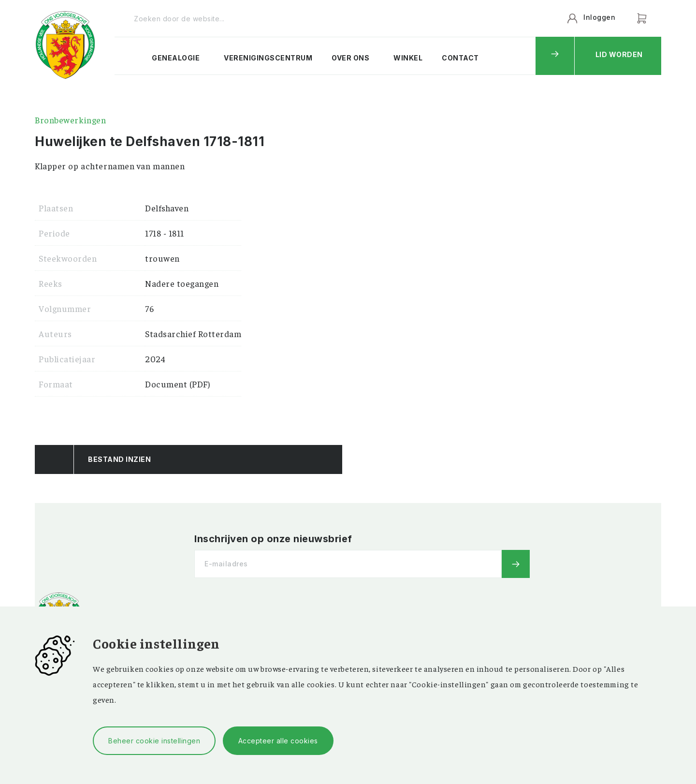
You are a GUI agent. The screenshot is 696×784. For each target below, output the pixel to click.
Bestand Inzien (119, 459)
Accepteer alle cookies (278, 741)
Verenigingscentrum (268, 58)
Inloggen (599, 17)
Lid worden (619, 54)
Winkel (408, 58)
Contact (460, 58)
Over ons (350, 58)
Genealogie (176, 58)
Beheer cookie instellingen (154, 741)
